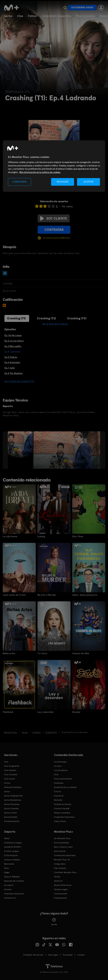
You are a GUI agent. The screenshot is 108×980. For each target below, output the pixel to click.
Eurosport (9, 885)
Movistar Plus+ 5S (62, 859)
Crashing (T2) (47, 318)
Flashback (8, 712)
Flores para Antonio (63, 779)
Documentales (11, 817)
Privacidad (68, 955)
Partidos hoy (10, 898)
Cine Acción (10, 779)
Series (8, 16)
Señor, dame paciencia (85, 595)
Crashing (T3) (77, 318)
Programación (61, 898)
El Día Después (11, 855)
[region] (54, 166)
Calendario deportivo (57, 16)
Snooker (8, 889)
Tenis (6, 868)
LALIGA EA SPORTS (12, 847)
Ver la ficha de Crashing (55, 324)
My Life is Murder (47, 595)
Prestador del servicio (33, 955)
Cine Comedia (11, 774)
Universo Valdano (12, 859)
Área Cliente (60, 851)
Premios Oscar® (62, 808)
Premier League (11, 851)
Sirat (56, 774)
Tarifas (57, 876)
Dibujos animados (62, 813)
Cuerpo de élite (81, 653)
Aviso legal (53, 955)
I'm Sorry (42, 653)
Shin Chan (78, 536)
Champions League (13, 843)
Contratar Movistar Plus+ (65, 872)
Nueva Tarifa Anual (63, 885)
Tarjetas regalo (61, 889)
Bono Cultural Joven (63, 847)
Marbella (58, 800)
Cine (20, 16)
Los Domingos (60, 762)
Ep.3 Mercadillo (13, 346)
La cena (58, 766)
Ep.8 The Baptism (14, 373)
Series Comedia (11, 808)
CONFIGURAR (20, 182)
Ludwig (41, 536)
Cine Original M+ (12, 766)
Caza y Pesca (60, 821)
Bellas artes (9, 653)
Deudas (76, 712)
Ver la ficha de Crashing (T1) (19, 381)
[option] (21, 450)
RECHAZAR (63, 182)
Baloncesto (9, 864)
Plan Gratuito (86, 16)
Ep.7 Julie (10, 368)
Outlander (59, 783)
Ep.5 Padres (11, 357)
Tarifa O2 (58, 881)
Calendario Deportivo (14, 893)
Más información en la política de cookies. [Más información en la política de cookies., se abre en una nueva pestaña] (40, 172)
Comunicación (61, 893)
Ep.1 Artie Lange (13, 335)
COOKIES (81, 955)
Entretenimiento (12, 821)
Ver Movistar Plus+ (62, 838)
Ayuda (54, 922)
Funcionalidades (61, 843)
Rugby (7, 872)
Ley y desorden (46, 712)
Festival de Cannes (63, 804)
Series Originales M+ (13, 796)
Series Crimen (11, 813)
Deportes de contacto (14, 881)
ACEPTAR (89, 182)
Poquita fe (59, 796)
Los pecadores (61, 770)
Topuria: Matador (12, 876)
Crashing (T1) (16, 318)
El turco (58, 791)
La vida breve (10, 536)
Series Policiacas (12, 804)
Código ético (60, 864)
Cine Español (10, 770)
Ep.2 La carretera (14, 341)
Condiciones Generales (65, 855)
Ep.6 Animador (12, 362)
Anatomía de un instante (65, 787)
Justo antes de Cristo (14, 595)
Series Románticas (13, 800)
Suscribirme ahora (82, 8)
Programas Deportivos (64, 817)
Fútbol (32, 16)
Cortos (7, 783)
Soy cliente (54, 218)
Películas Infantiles (13, 787)
